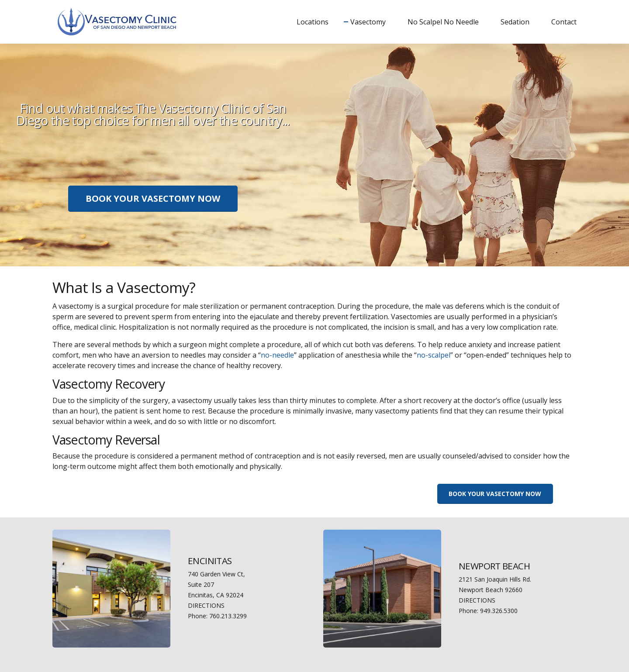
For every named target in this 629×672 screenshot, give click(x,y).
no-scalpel (434, 355)
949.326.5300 (499, 611)
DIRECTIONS (206, 605)
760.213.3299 (228, 616)
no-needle (277, 355)
